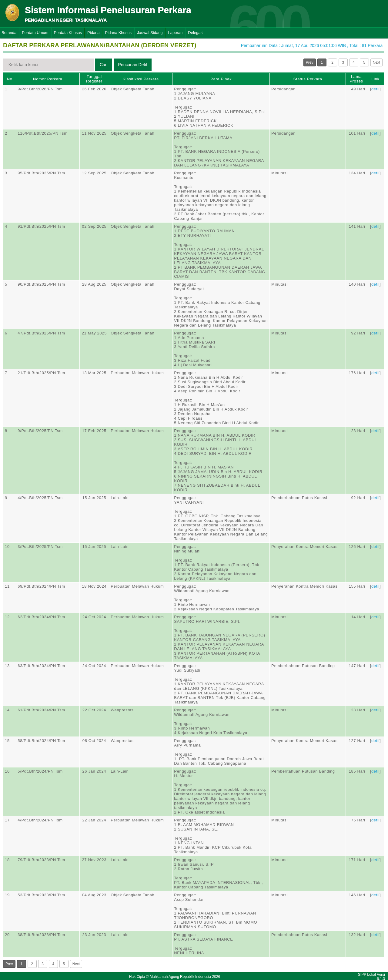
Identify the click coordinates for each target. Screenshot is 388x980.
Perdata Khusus (68, 33)
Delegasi (196, 33)
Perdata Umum (35, 33)
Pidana (93, 33)
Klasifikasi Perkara (141, 79)
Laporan (176, 33)
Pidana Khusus (118, 33)
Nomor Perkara (48, 79)
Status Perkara (308, 79)
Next (377, 62)
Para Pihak (221, 79)
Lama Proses (356, 79)
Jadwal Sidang (150, 33)
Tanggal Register (94, 79)
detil (375, 89)
